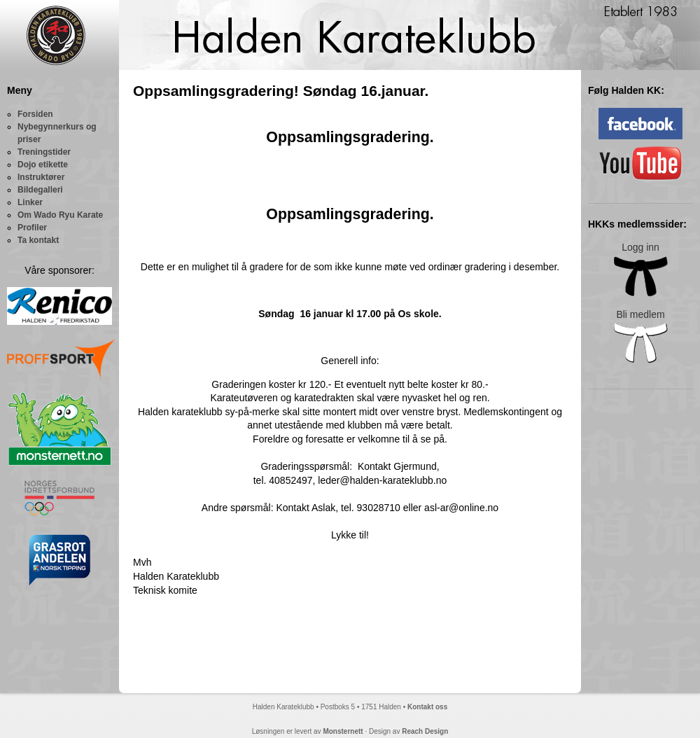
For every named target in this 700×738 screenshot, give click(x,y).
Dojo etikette (43, 165)
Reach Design (425, 731)
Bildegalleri (40, 190)
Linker (30, 202)
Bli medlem (640, 336)
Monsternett (343, 731)
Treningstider (44, 152)
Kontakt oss (427, 707)
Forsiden (35, 114)
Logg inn (640, 269)
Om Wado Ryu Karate (60, 215)
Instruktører (41, 177)
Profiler (32, 228)
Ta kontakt (38, 240)
